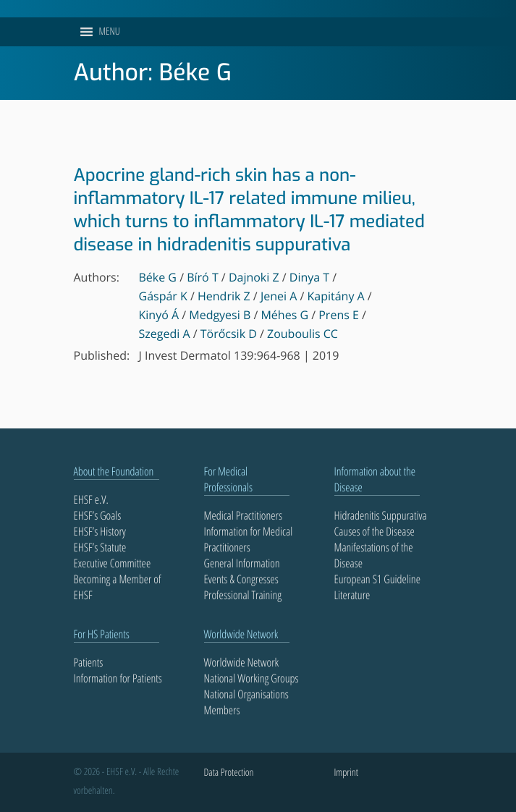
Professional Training (243, 595)
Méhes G (284, 315)
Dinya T (309, 277)
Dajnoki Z (254, 277)
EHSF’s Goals (98, 515)
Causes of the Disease (375, 531)
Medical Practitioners (243, 515)
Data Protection (229, 773)
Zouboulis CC (303, 334)
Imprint (346, 773)
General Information (242, 563)
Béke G (158, 277)
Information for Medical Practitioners (249, 539)
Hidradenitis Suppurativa (381, 515)
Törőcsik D (229, 334)
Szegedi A (165, 334)
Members (222, 710)
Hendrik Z (224, 296)
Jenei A (279, 296)
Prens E (339, 315)
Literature (352, 595)
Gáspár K (163, 296)
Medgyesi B (220, 315)
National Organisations (246, 694)
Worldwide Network (242, 662)
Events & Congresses (241, 579)
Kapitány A (335, 296)
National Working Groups (251, 678)
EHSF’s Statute (100, 547)
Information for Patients (118, 678)
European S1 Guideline (377, 579)
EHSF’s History (100, 531)
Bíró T (203, 277)
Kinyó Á (159, 315)
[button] (110, 32)
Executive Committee (113, 563)
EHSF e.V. (91, 499)
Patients (89, 662)
